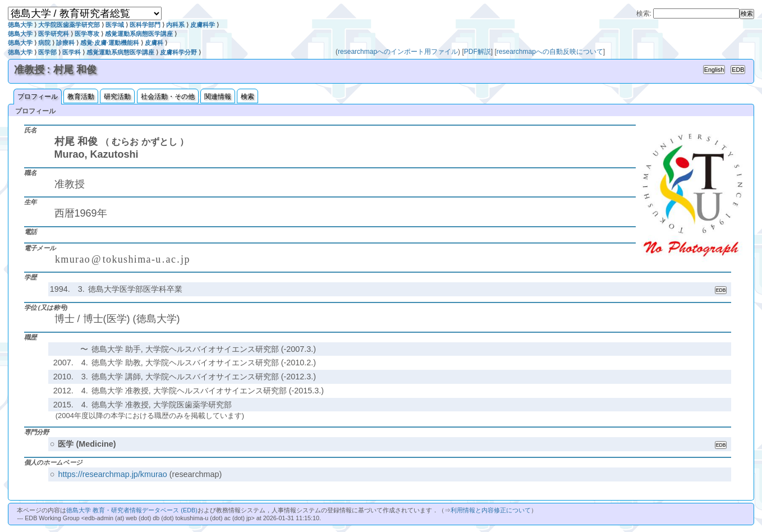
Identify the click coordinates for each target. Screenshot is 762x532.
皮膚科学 (203, 25)
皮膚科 (154, 43)
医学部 (47, 52)
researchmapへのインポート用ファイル (398, 52)
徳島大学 (20, 25)
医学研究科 (54, 34)
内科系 (175, 25)
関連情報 (218, 97)
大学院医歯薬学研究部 (69, 25)
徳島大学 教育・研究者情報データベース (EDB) (132, 510)
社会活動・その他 (168, 97)
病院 (44, 43)
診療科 (65, 43)
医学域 (115, 25)
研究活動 (117, 97)
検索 (247, 97)
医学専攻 (87, 34)
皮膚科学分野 (178, 52)
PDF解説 (478, 52)
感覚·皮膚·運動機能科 (110, 43)
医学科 (72, 52)
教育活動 (81, 97)
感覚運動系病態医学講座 (139, 34)
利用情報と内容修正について (491, 510)
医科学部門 (145, 25)
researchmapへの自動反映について (550, 52)
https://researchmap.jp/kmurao (112, 474)
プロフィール (38, 97)
